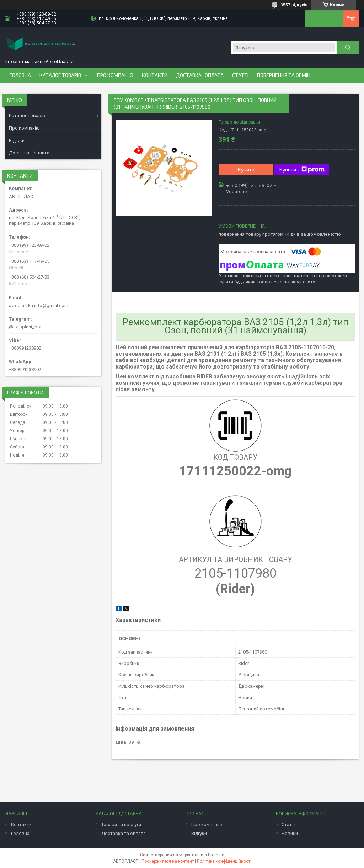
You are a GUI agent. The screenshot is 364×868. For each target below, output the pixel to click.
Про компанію (115, 75)
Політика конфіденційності (224, 861)
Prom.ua (216, 855)
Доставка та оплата (124, 833)
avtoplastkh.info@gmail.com (39, 305)
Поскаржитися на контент (168, 861)
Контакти (155, 75)
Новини (290, 833)
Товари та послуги (121, 825)
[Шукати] (348, 48)
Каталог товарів (60, 75)
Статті (240, 75)
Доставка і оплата (200, 75)
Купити (246, 170)
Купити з (302, 170)
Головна (20, 75)
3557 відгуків (294, 5)
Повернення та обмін (284, 75)
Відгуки (17, 140)
